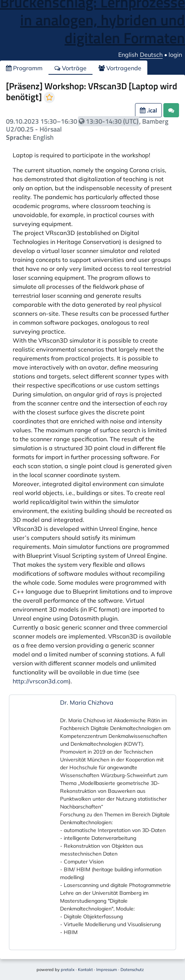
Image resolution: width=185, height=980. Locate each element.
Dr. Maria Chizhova (87, 702)
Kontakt (85, 970)
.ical (148, 110)
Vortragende (120, 68)
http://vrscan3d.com (41, 681)
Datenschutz (132, 970)
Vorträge (70, 68)
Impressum (107, 970)
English (128, 55)
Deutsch (151, 55)
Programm (24, 68)
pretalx (68, 970)
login (175, 55)
